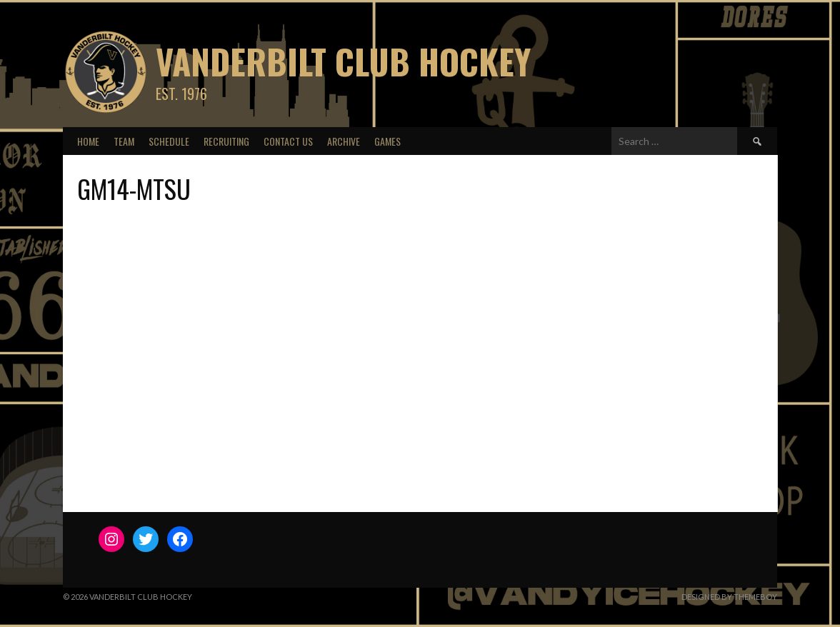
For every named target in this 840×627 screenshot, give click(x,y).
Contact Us (288, 141)
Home (88, 141)
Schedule (169, 141)
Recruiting (226, 141)
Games (387, 141)
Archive (344, 141)
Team (124, 141)
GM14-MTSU (134, 188)
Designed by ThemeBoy (729, 597)
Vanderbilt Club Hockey (343, 61)
